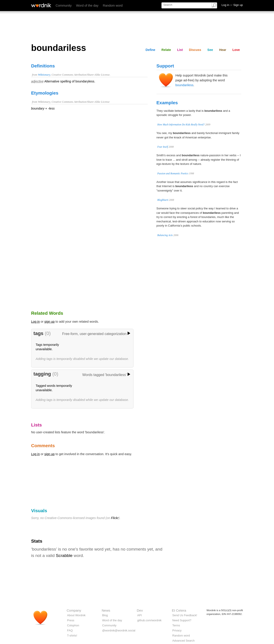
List (180, 50)
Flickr (115, 518)
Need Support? (182, 620)
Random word (113, 6)
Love (236, 50)
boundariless (184, 85)
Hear (223, 50)
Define (150, 50)
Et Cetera (179, 610)
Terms (176, 625)
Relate (166, 50)
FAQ (70, 630)
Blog (105, 615)
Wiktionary (44, 75)
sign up (49, 322)
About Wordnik (76, 615)
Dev (140, 610)
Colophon (73, 625)
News (106, 610)
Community (64, 6)
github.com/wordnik (149, 620)
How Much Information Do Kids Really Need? (181, 125)
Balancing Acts (165, 235)
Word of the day (87, 6)
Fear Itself (163, 147)
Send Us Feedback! (185, 615)
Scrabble (64, 556)
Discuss (195, 50)
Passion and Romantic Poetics (173, 173)
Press (71, 620)
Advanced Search (183, 641)
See (210, 50)
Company (74, 610)
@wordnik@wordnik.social (119, 630)
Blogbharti (163, 200)
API (140, 615)
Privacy (177, 630)
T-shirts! (72, 636)
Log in (35, 322)
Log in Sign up (232, 5)
